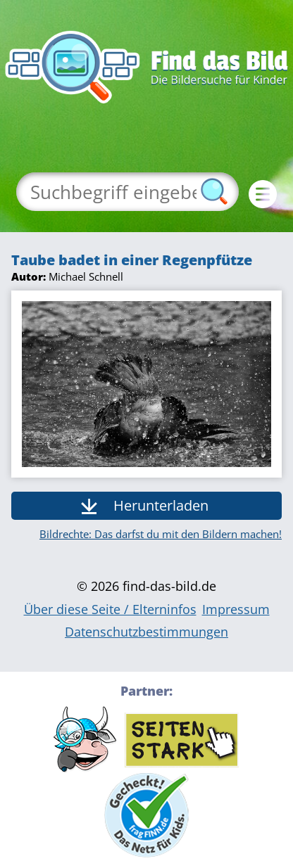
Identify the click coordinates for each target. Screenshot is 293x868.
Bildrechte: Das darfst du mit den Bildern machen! (161, 534)
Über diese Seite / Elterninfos (110, 609)
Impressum (236, 609)
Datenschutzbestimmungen (146, 632)
